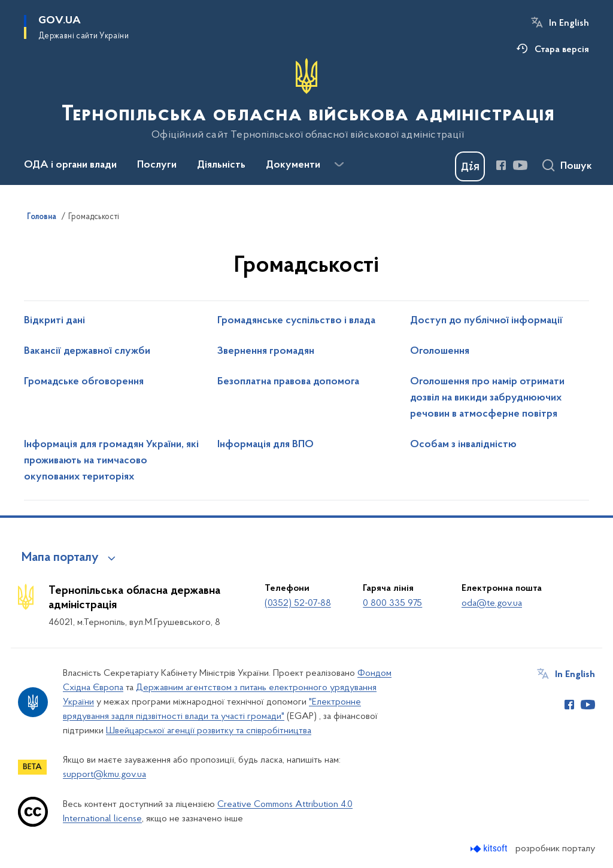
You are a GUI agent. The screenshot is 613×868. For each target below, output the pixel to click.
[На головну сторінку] (307, 99)
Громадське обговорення (84, 382)
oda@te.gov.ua (492, 603)
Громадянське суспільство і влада (296, 321)
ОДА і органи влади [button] (70, 165)
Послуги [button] (157, 165)
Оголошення (440, 351)
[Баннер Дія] (470, 166)
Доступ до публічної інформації (486, 321)
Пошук (576, 166)
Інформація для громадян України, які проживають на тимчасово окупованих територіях (111, 461)
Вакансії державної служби (87, 351)
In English (569, 23)
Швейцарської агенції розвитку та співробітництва (209, 731)
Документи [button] (293, 165)
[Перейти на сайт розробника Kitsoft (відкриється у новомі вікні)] (490, 849)
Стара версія (562, 50)
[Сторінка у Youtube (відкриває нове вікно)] (520, 165)
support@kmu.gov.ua (104, 775)
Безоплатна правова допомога (288, 382)
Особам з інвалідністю (463, 445)
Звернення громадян (266, 351)
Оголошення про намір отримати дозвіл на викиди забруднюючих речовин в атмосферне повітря (487, 398)
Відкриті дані (54, 321)
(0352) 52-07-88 (298, 603)
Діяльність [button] (221, 165)
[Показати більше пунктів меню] (339, 165)
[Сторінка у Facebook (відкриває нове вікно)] (501, 165)
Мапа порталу (60, 558)
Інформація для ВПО (265, 445)
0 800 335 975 (392, 603)
